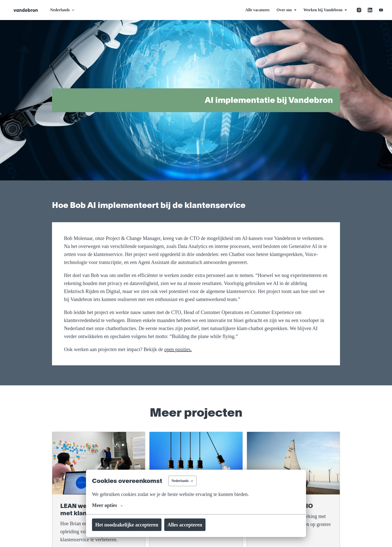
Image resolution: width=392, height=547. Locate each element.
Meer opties (110, 505)
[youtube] (381, 10)
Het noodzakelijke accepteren (133, 525)
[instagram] (359, 10)
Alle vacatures (248, 10)
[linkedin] (370, 10)
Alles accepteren (201, 525)
